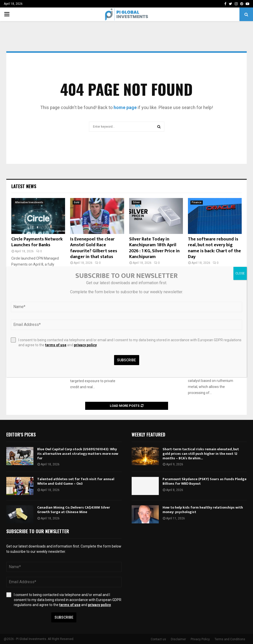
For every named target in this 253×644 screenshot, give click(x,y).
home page (125, 107)
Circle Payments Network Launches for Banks (37, 242)
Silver (136, 202)
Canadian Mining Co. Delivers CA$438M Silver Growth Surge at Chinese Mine (74, 510)
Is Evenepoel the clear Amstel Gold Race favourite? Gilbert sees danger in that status (94, 248)
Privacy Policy (200, 639)
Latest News (24, 186)
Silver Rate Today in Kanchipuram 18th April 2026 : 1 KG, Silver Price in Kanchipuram (154, 248)
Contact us (158, 639)
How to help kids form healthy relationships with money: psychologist (203, 510)
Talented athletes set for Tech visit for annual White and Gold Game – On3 (76, 481)
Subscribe (64, 617)
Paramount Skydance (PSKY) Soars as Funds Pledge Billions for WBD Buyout (205, 481)
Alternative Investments (29, 202)
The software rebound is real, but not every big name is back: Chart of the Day (214, 248)
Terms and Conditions (230, 639)
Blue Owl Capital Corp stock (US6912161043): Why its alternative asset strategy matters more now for (78, 454)
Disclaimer (178, 639)
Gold (77, 202)
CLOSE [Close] (240, 273)
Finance (197, 202)
